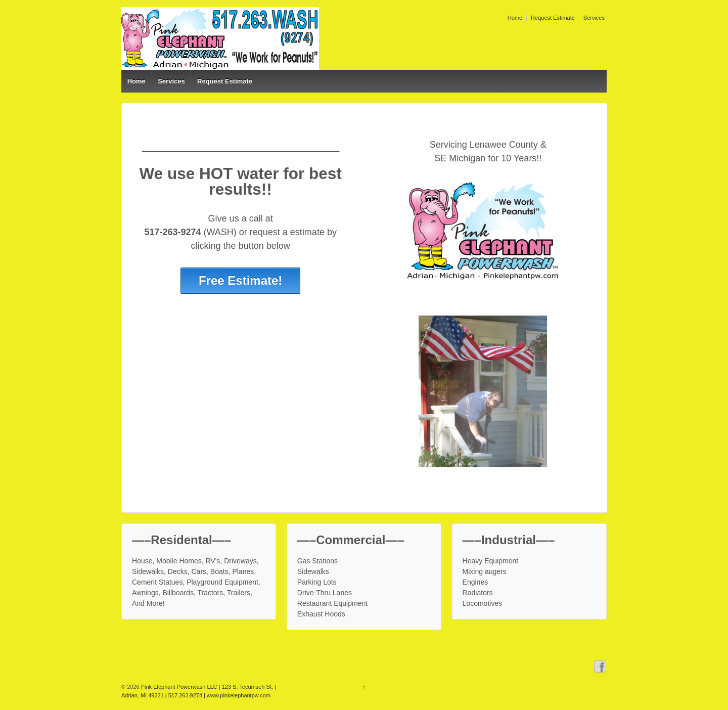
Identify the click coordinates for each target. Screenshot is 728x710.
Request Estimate (553, 18)
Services (594, 18)
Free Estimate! (240, 280)
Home (515, 18)
